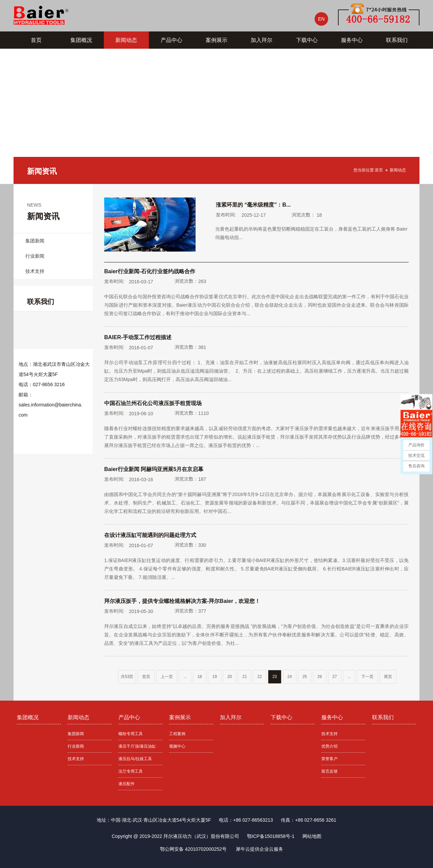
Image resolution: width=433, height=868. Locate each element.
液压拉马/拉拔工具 (135, 759)
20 (230, 677)
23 (275, 677)
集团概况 (81, 40)
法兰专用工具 (131, 771)
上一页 (167, 677)
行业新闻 (35, 256)
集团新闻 (35, 241)
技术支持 (35, 271)
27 (335, 677)
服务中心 (352, 40)
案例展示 (216, 40)
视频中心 (177, 746)
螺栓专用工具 (131, 734)
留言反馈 (329, 771)
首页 (36, 40)
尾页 (388, 677)
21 (244, 677)
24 (290, 677)
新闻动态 (126, 40)
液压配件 (127, 784)
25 (305, 677)
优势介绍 (329, 746)
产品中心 (172, 40)
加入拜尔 (261, 40)
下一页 (367, 677)
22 (260, 677)
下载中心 (307, 40)
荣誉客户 (329, 759)
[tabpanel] (216, 116)
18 (199, 677)
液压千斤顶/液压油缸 (137, 746)
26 (320, 677)
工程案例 (177, 734)
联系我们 (397, 40)
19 (215, 677)
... (185, 677)
